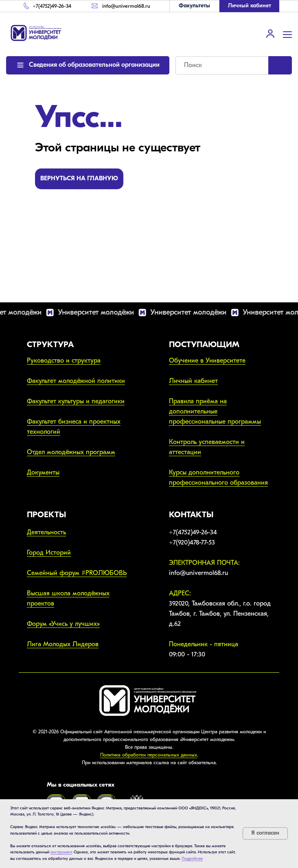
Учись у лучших (74, 624)
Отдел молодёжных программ (71, 452)
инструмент (61, 852)
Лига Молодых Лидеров (63, 644)
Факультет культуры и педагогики (76, 401)
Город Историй (49, 553)
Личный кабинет (193, 381)
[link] (270, 33)
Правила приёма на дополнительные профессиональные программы (215, 411)
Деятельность (46, 532)
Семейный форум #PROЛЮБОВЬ (77, 573)
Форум (38, 624)
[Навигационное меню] (287, 34)
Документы (43, 472)
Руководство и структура (64, 361)
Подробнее (192, 859)
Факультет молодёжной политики (76, 381)
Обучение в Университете (207, 361)
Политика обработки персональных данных (149, 755)
